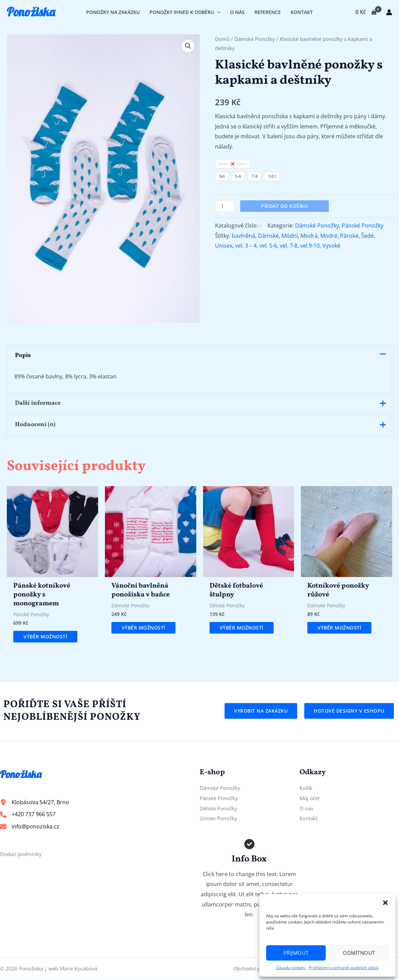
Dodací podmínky (22, 854)
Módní (290, 236)
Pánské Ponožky (363, 225)
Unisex (224, 246)
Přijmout (296, 953)
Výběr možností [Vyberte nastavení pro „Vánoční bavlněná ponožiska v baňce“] (143, 628)
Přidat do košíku (284, 206)
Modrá (309, 236)
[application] (217, 12)
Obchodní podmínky (257, 969)
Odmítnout (359, 953)
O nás (307, 808)
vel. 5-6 (268, 246)
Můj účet (311, 798)
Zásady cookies (291, 968)
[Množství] (225, 206)
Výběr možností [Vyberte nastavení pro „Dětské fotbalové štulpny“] (242, 628)
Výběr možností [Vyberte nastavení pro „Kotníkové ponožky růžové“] (339, 628)
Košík (306, 788)
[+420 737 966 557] (28, 815)
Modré (329, 236)
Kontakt (310, 819)
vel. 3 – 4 (246, 246)
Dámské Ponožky (255, 39)
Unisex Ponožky (220, 819)
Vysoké (331, 246)
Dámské (268, 236)
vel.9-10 (310, 246)
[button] (385, 903)
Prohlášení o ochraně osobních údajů (344, 968)
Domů (222, 39)
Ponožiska (31, 12)
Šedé (367, 236)
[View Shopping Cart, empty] (366, 12)
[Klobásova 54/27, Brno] (35, 803)
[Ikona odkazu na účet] (389, 12)
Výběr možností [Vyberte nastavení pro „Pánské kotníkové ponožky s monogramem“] (45, 637)
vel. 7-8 (289, 246)
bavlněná (243, 236)
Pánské (349, 236)
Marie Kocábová (78, 968)
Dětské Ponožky (220, 808)
